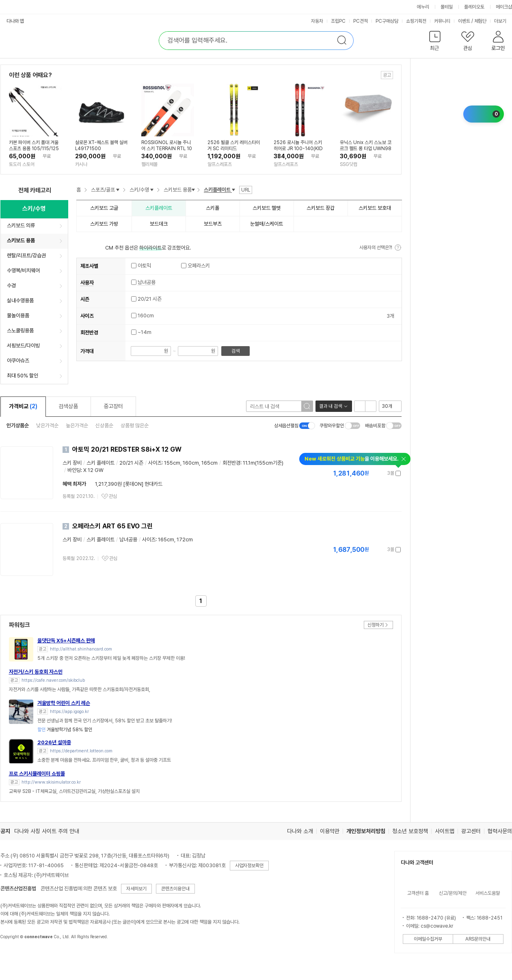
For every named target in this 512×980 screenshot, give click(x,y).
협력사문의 (500, 831)
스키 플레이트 (100, 463)
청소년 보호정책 (410, 831)
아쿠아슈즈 (18, 361)
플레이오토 (474, 7)
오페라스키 (196, 266)
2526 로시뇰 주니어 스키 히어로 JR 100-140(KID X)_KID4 (298, 146)
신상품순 (104, 425)
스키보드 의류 (21, 225)
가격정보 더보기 (373, 473)
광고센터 (471, 831)
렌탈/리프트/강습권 (26, 255)
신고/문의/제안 (453, 893)
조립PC (338, 21)
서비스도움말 (488, 893)
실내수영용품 (20, 300)
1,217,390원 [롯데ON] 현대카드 (129, 484)
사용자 (87, 283)
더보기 (501, 21)
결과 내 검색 (331, 406)
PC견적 (361, 21)
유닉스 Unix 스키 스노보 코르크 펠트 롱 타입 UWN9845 (366, 146)
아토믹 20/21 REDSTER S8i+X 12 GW (127, 449)
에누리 (423, 7)
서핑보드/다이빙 (23, 346)
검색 (235, 351)
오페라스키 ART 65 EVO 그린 (112, 526)
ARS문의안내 (478, 939)
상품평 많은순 (135, 425)
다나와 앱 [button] (15, 21)
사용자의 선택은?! (376, 248)
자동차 (317, 21)
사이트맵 (445, 831)
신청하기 (376, 625)
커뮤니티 (442, 21)
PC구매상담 (387, 21)
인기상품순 (18, 425)
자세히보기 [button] (136, 889)
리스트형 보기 (360, 406)
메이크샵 (504, 7)
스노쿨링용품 (20, 331)
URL (246, 190)
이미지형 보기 (371, 406)
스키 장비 (72, 463)
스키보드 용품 (21, 240)
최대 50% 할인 (23, 376)
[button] (435, 42)
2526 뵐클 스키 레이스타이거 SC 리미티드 (234, 145)
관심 (113, 496)
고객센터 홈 (418, 893)
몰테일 (447, 7)
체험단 (480, 21)
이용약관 (330, 831)
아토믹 (141, 266)
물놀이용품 (18, 316)
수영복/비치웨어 (23, 270)
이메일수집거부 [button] (428, 939)
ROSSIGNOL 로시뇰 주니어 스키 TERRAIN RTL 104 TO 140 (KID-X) (167, 146)
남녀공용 (147, 282)
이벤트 (464, 21)
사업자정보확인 (249, 866)
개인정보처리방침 (366, 831)
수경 (11, 285)
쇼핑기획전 (416, 21)
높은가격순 (77, 425)
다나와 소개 (300, 831)
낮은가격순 (47, 425)
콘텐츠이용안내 (175, 889)
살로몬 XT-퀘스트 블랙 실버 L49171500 (101, 145)
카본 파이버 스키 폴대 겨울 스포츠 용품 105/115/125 (34, 145)
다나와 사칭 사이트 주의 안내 (47, 831)
